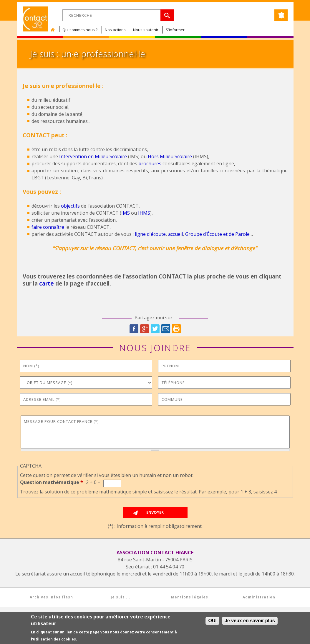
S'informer (175, 30)
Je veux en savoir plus (250, 621)
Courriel (166, 329)
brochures (150, 163)
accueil (175, 234)
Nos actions (115, 30)
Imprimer (176, 329)
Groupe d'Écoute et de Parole (217, 234)
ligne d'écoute (150, 234)
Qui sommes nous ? (80, 30)
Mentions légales (190, 597)
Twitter (155, 329)
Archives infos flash (51, 597)
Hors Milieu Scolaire (170, 156)
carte (47, 283)
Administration (259, 597)
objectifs (70, 206)
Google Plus (145, 329)
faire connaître (48, 227)
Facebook (134, 329)
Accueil (54, 30)
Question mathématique (52, 482)
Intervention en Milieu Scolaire (93, 156)
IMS (126, 213)
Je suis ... (121, 597)
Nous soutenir (146, 30)
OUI (212, 621)
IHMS (144, 213)
